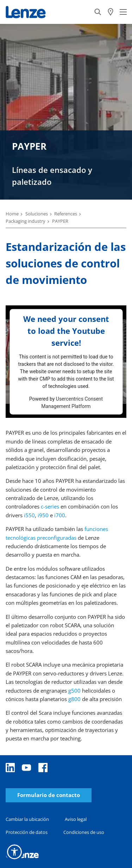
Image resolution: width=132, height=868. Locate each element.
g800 (75, 699)
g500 (74, 691)
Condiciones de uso (84, 832)
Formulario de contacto (49, 795)
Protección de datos (27, 832)
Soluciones (37, 214)
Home (12, 214)
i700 (60, 515)
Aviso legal (76, 819)
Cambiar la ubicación (27, 819)
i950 (43, 515)
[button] (14, 852)
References (66, 214)
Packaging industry (26, 221)
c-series (50, 506)
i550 (29, 515)
